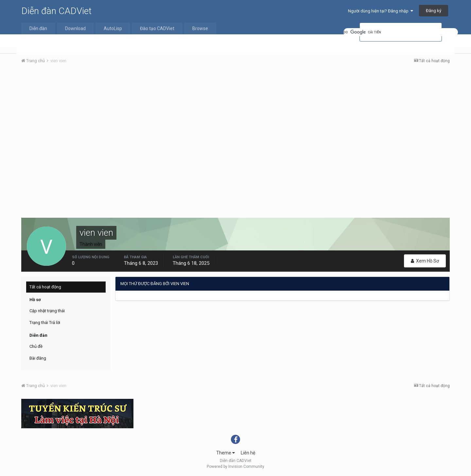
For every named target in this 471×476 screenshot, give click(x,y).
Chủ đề (36, 346)
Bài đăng (38, 358)
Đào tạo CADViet (157, 28)
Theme (226, 453)
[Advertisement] (235, 118)
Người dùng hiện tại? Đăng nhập (381, 11)
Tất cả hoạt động (45, 287)
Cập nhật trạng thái (47, 311)
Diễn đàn (38, 28)
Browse (200, 28)
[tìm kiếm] (401, 32)
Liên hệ (248, 453)
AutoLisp (113, 28)
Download (75, 28)
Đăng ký (434, 11)
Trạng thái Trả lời (45, 323)
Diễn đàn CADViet (56, 11)
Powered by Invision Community (235, 467)
